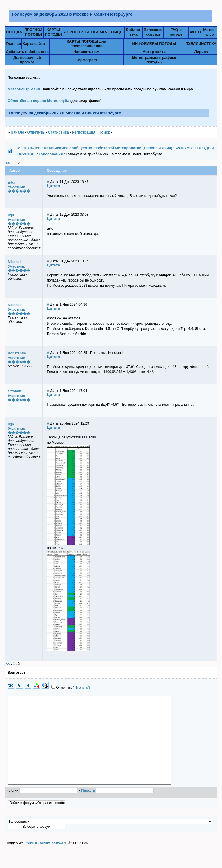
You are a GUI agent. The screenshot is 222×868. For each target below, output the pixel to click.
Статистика (58, 132)
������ (19, 191)
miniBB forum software (46, 860)
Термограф (86, 60)
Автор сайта (154, 52)
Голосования (51, 154)
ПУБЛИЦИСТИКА (201, 44)
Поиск (104, 132)
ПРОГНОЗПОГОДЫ (33, 32)
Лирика (201, 52)
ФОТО (195, 32)
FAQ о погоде (176, 32)
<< (8, 163)
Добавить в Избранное (27, 52)
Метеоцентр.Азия (24, 89)
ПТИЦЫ (116, 32)
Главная (13, 44)
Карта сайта (34, 44)
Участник (16, 187)
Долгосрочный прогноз (27, 60)
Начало (17, 132)
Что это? (82, 687)
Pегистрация (84, 132)
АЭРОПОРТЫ (77, 32)
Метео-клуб (210, 32)
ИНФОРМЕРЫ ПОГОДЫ (154, 44)
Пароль (88, 808)
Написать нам (86, 52)
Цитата (54, 186)
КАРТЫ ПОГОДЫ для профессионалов (86, 44)
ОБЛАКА (99, 32)
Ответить (36, 132)
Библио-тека (134, 32)
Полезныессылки (153, 32)
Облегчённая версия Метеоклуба (38, 101)
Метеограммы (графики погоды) (154, 60)
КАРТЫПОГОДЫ (53, 32)
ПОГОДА (14, 32)
